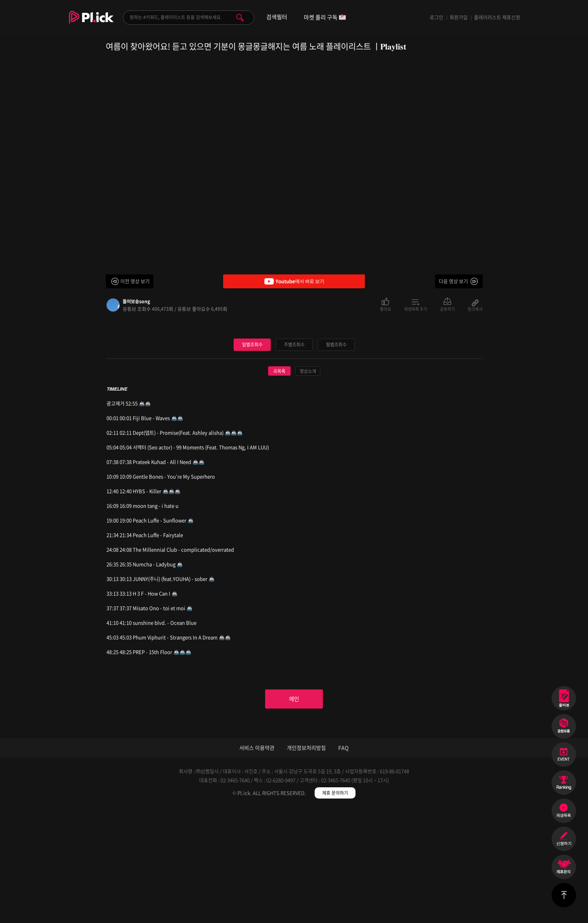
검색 (240, 18)
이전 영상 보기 (135, 281)
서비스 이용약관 (257, 863)
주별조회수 (294, 457)
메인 (294, 813)
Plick (91, 23)
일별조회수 (252, 457)
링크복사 (475, 309)
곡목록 (279, 484)
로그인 (436, 17)
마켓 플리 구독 (325, 18)
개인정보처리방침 (306, 863)
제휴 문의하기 (335, 908)
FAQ (343, 863)
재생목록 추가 (415, 309)
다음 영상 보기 (453, 281)
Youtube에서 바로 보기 (294, 281)
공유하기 (447, 309)
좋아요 (385, 309)
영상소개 (308, 484)
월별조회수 (336, 457)
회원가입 (459, 17)
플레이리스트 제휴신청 (497, 17)
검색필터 (277, 17)
